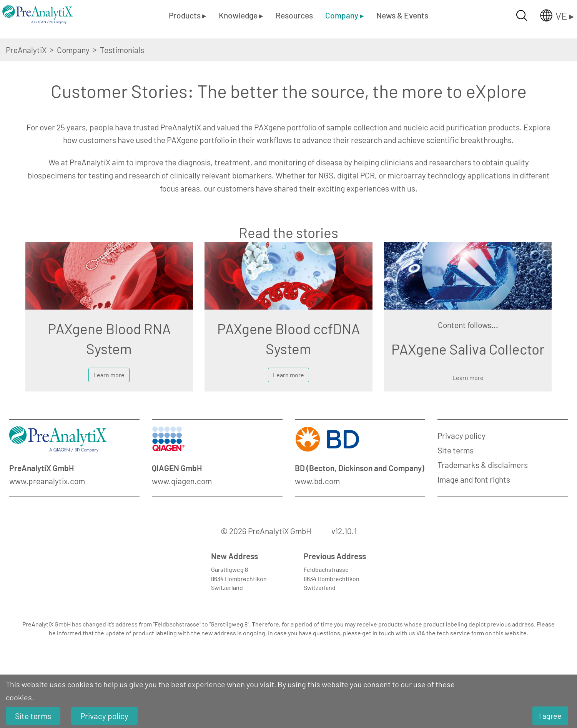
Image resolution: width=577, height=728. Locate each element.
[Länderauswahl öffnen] (551, 15)
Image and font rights (474, 479)
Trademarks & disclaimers (483, 465)
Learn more (109, 375)
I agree (550, 716)
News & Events (402, 15)
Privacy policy (461, 436)
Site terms (456, 450)
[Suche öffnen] (522, 15)
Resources (294, 15)
